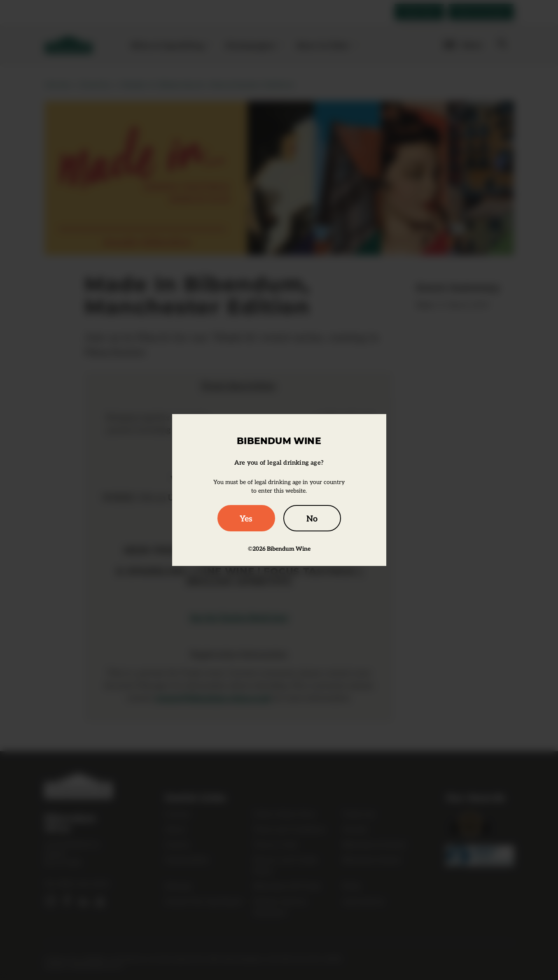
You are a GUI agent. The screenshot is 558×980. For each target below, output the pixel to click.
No (312, 518)
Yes (246, 518)
